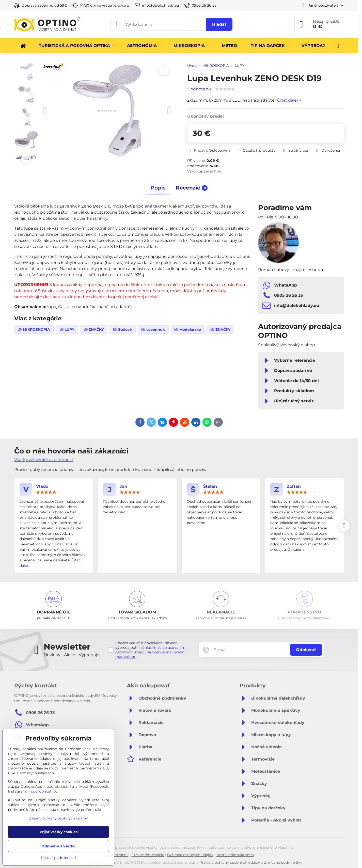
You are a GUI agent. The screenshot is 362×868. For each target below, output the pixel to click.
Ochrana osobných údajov (190, 855)
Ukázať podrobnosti (58, 858)
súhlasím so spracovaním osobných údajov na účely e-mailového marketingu (150, 652)
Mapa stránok (117, 855)
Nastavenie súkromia (235, 855)
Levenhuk (212, 171)
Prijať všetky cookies (59, 832)
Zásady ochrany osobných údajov (58, 818)
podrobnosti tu (60, 786)
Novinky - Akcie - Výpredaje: (72, 655)
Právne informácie (148, 855)
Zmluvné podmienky (283, 862)
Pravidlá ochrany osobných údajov (230, 862)
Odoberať (306, 650)
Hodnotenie (200, 89)
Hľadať (219, 24)
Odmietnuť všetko (58, 846)
